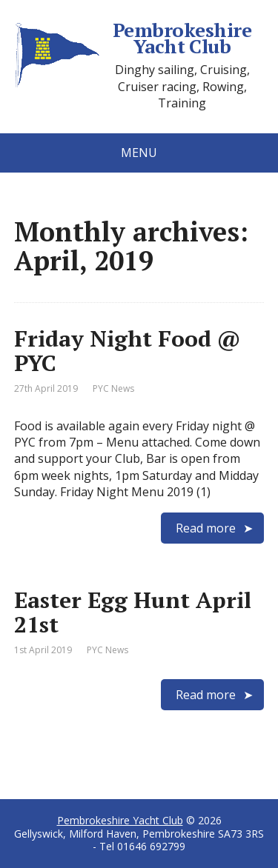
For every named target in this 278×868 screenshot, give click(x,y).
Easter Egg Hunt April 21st (133, 612)
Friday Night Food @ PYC (127, 351)
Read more (206, 528)
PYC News (113, 388)
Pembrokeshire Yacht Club (133, 38)
